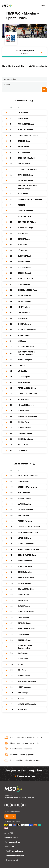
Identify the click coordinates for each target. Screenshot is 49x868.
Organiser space (11, 837)
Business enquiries (12, 842)
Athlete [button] (7, 84)
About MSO (9, 833)
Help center (9, 847)
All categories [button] (10, 79)
